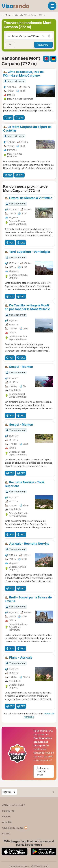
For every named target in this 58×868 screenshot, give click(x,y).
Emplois (6, 816)
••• (3, 15)
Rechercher (43, 45)
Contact (6, 833)
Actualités (7, 822)
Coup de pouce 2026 (15, 828)
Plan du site (8, 811)
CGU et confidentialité (14, 805)
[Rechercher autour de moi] (49, 36)
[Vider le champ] (43, 36)
